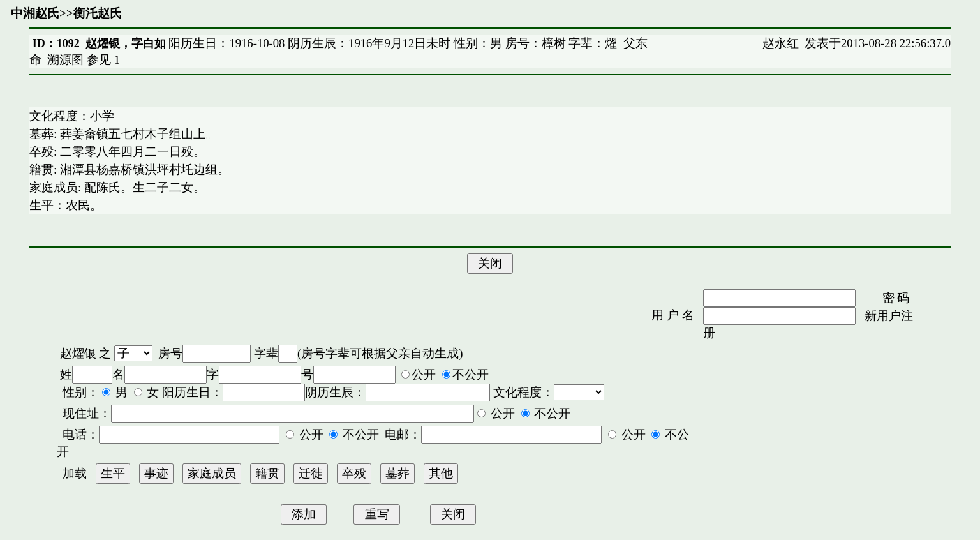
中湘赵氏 (35, 13)
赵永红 (781, 43)
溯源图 (65, 60)
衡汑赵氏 (98, 13)
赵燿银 (78, 353)
